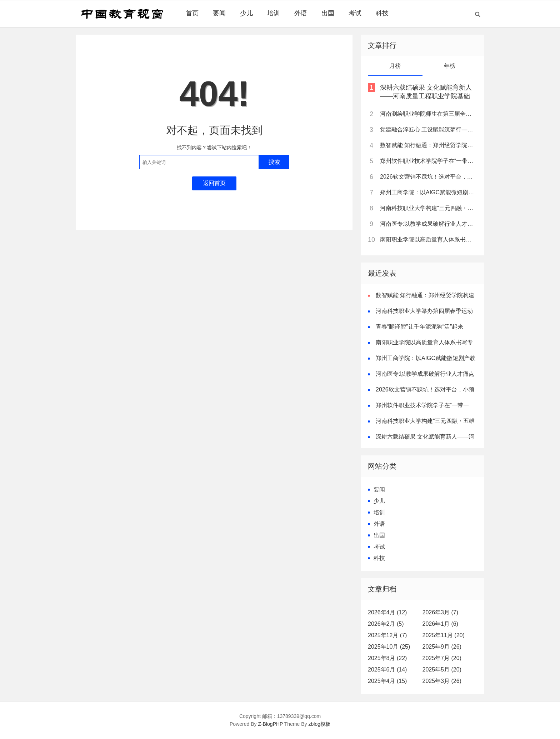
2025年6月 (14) (387, 670)
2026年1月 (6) (441, 624)
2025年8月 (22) (387, 658)
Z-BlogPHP (270, 724)
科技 (382, 13)
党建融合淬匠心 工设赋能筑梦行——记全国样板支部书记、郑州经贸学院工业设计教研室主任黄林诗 (428, 129)
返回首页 (214, 183)
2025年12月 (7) (387, 635)
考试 (355, 13)
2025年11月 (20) (444, 635)
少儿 (246, 13)
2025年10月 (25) (389, 647)
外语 (301, 13)
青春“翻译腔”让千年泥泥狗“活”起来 (419, 327)
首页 (192, 13)
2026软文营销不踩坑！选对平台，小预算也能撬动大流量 (428, 177)
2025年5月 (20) (442, 670)
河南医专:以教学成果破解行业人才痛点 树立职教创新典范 (428, 224)
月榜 (395, 66)
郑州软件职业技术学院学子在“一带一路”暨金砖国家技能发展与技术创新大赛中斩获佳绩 (428, 161)
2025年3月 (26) (442, 681)
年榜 (450, 66)
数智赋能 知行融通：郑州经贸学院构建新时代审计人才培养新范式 (428, 145)
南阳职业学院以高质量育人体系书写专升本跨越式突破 (428, 239)
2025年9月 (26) (442, 647)
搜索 (274, 162)
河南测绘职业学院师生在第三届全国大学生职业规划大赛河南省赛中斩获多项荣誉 (428, 114)
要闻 (219, 13)
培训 (274, 13)
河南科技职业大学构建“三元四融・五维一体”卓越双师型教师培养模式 (428, 208)
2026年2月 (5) (386, 624)
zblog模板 (319, 724)
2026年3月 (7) (441, 612)
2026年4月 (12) (387, 612)
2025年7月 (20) (442, 658)
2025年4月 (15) (387, 681)
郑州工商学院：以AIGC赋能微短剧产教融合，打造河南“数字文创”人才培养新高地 (428, 192)
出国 (328, 13)
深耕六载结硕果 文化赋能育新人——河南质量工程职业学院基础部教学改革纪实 (426, 96)
